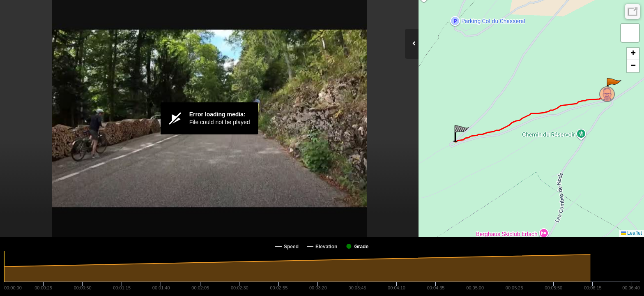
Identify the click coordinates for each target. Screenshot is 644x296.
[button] (613, 86)
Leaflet (631, 233)
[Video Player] (209, 118)
